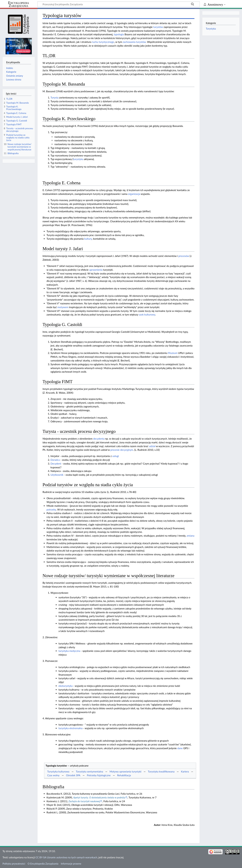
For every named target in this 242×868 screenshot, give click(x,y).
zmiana (191, 536)
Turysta (55, 98)
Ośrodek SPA (73, 775)
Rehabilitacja (124, 775)
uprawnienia (96, 270)
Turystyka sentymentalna (90, 771)
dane (180, 748)
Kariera (185, 771)
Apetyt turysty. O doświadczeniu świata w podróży (99, 797)
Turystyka (211, 29)
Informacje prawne (71, 864)
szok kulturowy (147, 315)
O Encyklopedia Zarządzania (43, 864)
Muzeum (173, 353)
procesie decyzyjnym (122, 450)
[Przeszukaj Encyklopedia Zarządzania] (119, 4)
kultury (88, 239)
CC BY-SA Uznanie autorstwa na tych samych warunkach (66, 857)
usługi (116, 456)
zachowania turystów (134, 42)
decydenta (99, 439)
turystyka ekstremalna (71, 728)
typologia (119, 34)
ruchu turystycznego (103, 42)
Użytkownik (57, 475)
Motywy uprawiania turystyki (125, 771)
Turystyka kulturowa (58, 771)
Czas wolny (53, 775)
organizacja (134, 194)
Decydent (56, 464)
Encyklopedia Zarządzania (19, 4)
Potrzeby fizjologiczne (99, 775)
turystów (158, 27)
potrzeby (51, 510)
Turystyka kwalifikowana (161, 771)
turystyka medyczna (69, 651)
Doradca (55, 460)
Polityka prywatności (14, 864)
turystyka (78, 159)
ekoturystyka (66, 686)
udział (152, 446)
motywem (63, 307)
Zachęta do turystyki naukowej (84, 801)
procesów (184, 256)
